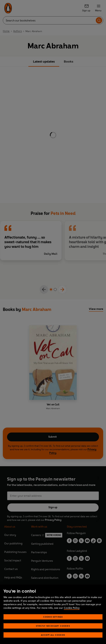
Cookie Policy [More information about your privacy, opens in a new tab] (72, 608)
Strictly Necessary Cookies (53, 626)
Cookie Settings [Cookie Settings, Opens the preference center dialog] (53, 617)
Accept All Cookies (53, 635)
